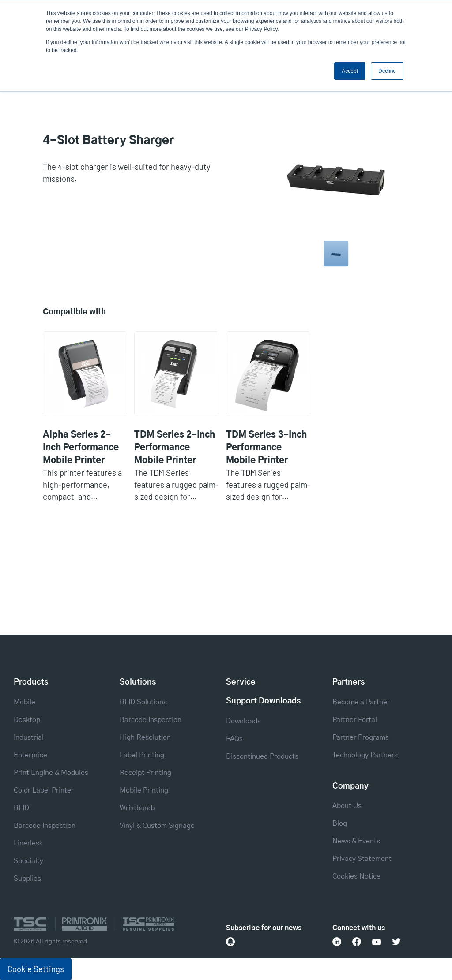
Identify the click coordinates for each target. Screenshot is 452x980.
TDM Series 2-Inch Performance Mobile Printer (175, 448)
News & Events (356, 841)
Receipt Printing (145, 773)
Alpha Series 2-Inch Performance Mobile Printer (81, 448)
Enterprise (30, 755)
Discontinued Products (262, 756)
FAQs (234, 739)
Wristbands (138, 808)
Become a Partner (361, 702)
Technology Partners (365, 755)
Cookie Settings (36, 969)
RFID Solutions (143, 702)
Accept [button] (350, 71)
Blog (340, 823)
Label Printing (142, 755)
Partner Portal (355, 720)
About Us (347, 806)
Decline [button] (387, 71)
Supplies (27, 879)
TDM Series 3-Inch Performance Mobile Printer (266, 448)
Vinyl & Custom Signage (157, 826)
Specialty (28, 861)
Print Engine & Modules (51, 773)
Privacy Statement (362, 859)
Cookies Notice (356, 876)
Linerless (28, 843)
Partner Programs (361, 737)
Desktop (27, 720)
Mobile (24, 702)
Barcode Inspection (45, 826)
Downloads (243, 721)
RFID (21, 808)
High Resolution (145, 737)
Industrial (29, 737)
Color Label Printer (44, 790)
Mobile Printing (144, 790)
